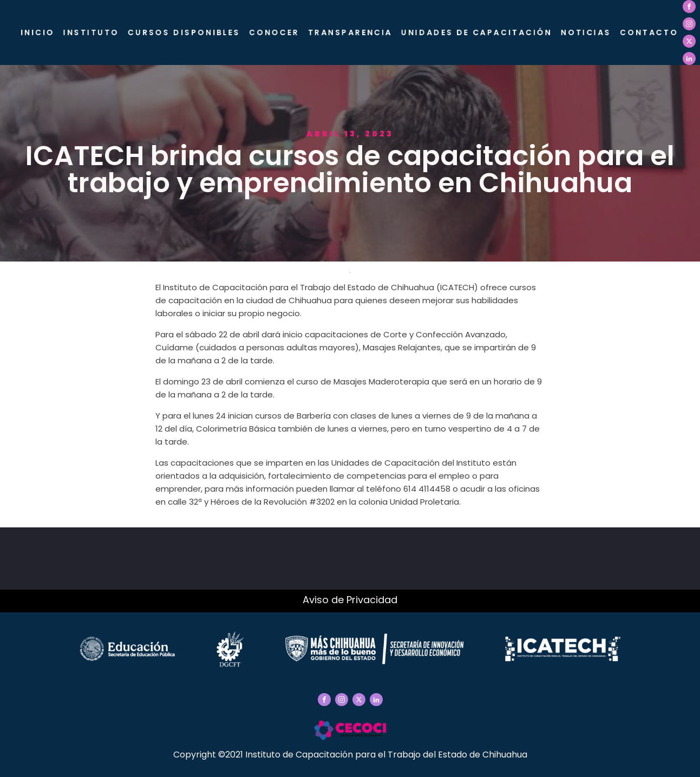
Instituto (91, 32)
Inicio (38, 32)
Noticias (586, 32)
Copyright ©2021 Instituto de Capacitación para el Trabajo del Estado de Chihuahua (350, 755)
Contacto (649, 32)
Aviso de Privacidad (350, 600)
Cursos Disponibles (184, 32)
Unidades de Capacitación (477, 32)
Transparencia (350, 32)
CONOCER (274, 32)
